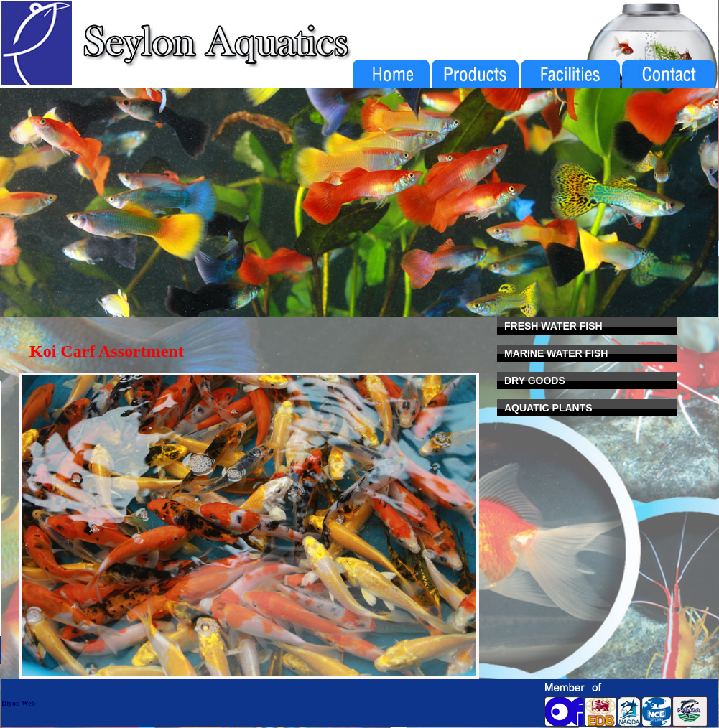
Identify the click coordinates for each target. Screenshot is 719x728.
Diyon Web (18, 703)
